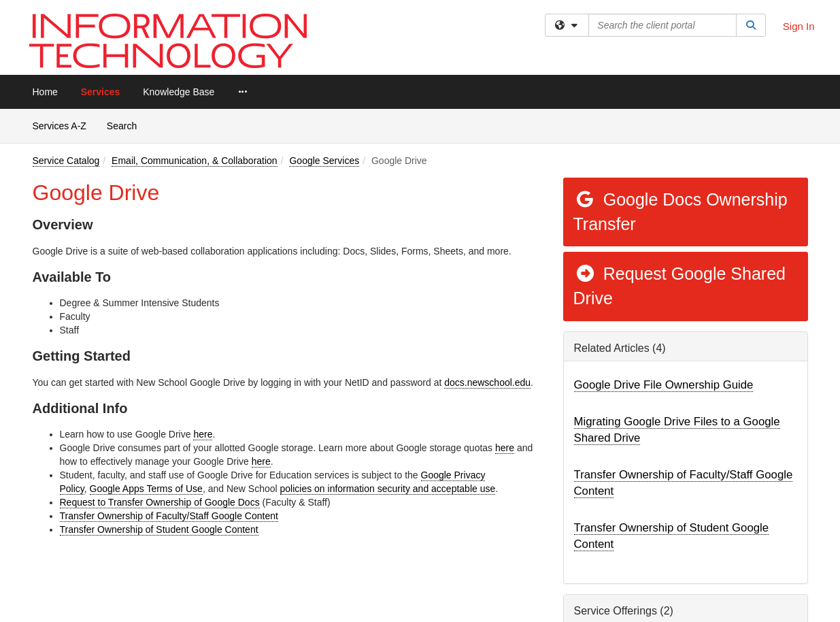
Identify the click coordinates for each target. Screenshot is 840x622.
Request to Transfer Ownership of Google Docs (160, 502)
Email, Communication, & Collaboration (195, 161)
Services (101, 92)
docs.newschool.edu (487, 382)
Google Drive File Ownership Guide (664, 385)
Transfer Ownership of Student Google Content (159, 529)
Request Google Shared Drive (679, 286)
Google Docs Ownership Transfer (681, 212)
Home (45, 92)
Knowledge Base (179, 92)
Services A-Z (60, 126)
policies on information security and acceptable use (388, 489)
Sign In (799, 26)
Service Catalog (66, 161)
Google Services (324, 161)
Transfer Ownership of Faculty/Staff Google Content (169, 516)
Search (127, 125)
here (203, 434)
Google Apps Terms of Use (146, 489)
